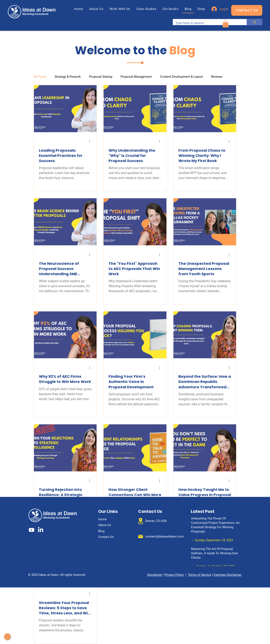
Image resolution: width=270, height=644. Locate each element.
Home (102, 519)
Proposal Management (136, 77)
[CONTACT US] (247, 10)
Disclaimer (155, 575)
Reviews (217, 77)
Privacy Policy (174, 575)
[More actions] (91, 142)
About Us (105, 525)
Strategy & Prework (68, 77)
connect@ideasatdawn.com (164, 536)
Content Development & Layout (181, 77)
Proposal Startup (101, 77)
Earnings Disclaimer (228, 575)
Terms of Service (200, 575)
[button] (120, 9)
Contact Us (106, 537)
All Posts (40, 77)
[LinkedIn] (41, 530)
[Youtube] (32, 530)
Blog (101, 531)
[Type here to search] (207, 23)
